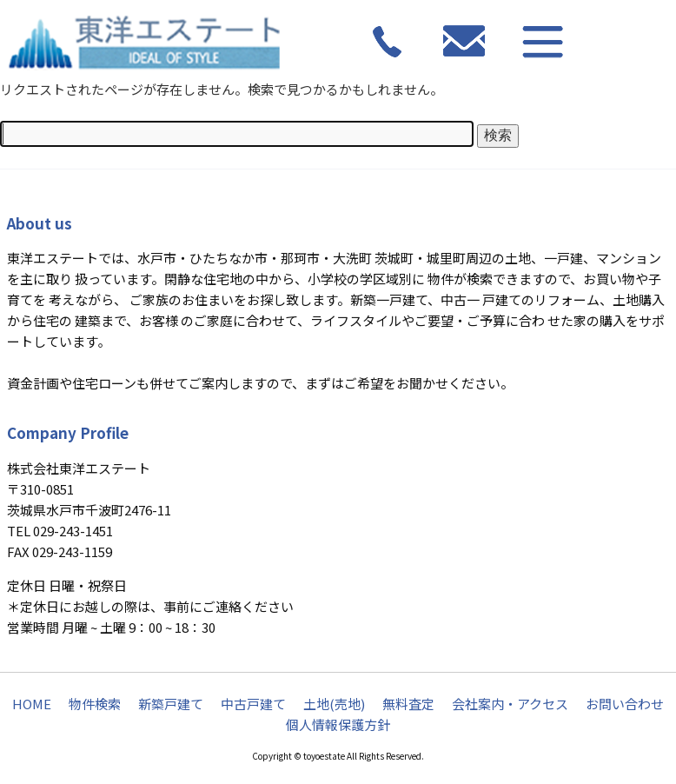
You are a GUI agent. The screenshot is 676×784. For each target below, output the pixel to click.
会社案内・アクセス (510, 704)
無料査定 (408, 704)
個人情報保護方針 (338, 724)
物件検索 (95, 704)
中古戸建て (253, 704)
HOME (32, 704)
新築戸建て (171, 704)
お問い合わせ (625, 704)
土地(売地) (334, 704)
